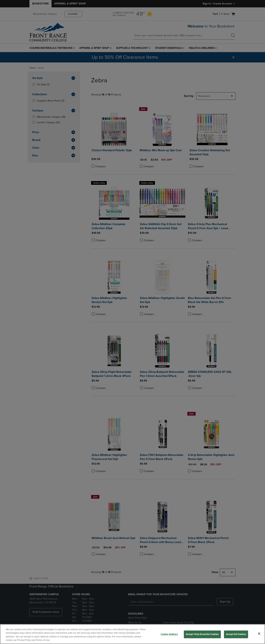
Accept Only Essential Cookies (202, 634)
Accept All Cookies (236, 634)
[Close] (259, 633)
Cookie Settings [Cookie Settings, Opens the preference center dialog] (169, 634)
